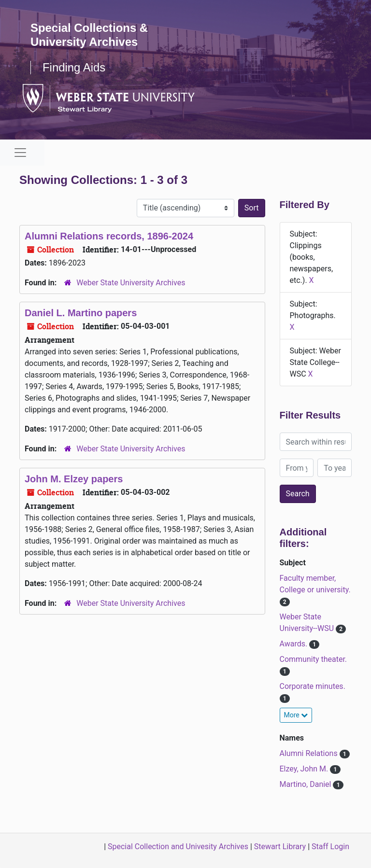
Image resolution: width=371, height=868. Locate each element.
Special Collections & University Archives (89, 35)
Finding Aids (74, 67)
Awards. (295, 644)
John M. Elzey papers (74, 479)
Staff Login (330, 847)
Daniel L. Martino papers (81, 313)
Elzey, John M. (305, 769)
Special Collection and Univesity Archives (178, 847)
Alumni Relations (310, 753)
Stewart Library (280, 847)
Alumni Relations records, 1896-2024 (109, 236)
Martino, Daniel (307, 784)
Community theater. (314, 659)
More (296, 715)
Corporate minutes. (313, 686)
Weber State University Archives (131, 283)
